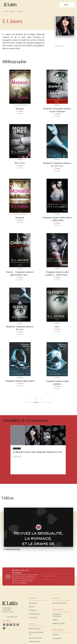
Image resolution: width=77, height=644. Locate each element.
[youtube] (14, 625)
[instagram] (11, 625)
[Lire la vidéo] (38, 527)
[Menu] (67, 5)
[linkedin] (18, 625)
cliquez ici (24, 583)
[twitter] (8, 625)
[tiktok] (4, 628)
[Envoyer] (69, 576)
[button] (36, 400)
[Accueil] (11, 5)
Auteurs (13, 11)
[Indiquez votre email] (54, 576)
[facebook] (4, 625)
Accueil (6, 11)
